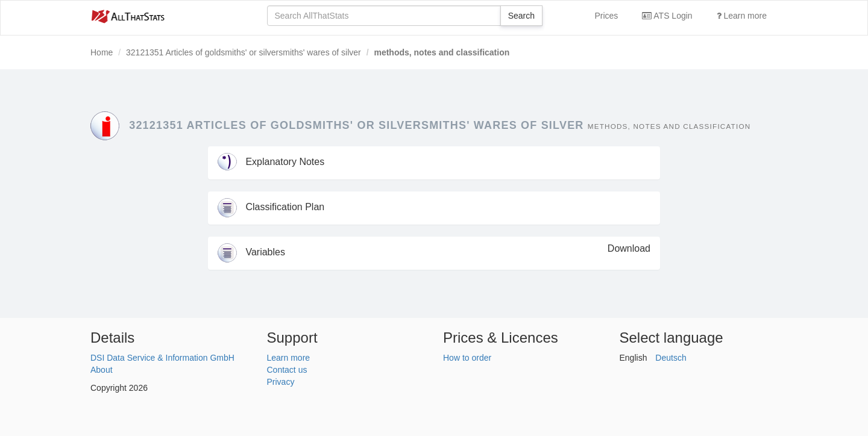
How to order (467, 358)
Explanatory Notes (271, 162)
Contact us (287, 370)
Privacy (281, 382)
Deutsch (671, 358)
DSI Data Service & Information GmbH (162, 358)
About (102, 370)
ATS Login (667, 16)
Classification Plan (271, 207)
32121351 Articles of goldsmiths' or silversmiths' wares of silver (244, 52)
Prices (606, 16)
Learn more (742, 16)
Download (629, 248)
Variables (251, 252)
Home (102, 52)
